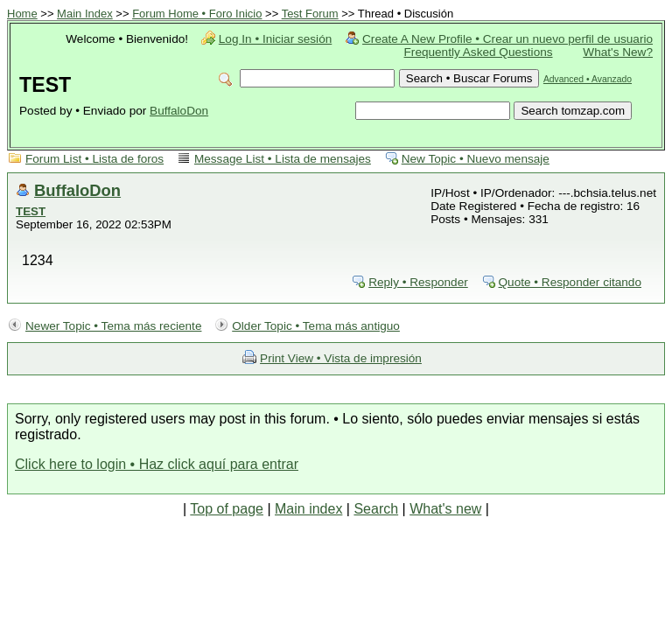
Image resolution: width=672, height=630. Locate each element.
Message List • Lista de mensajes (283, 159)
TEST (31, 211)
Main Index (85, 14)
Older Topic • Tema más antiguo (316, 326)
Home (22, 14)
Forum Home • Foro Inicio (197, 14)
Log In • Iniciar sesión (275, 39)
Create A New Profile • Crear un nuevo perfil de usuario (507, 39)
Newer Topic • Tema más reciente (113, 326)
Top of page (227, 509)
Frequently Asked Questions (479, 52)
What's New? (618, 52)
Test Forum (310, 14)
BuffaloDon (179, 111)
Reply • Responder (418, 282)
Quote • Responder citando (570, 282)
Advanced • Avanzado (588, 79)
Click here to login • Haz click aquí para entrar (157, 464)
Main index (308, 509)
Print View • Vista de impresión (341, 358)
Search (376, 509)
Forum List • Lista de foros (94, 159)
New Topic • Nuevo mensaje (476, 159)
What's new (445, 509)
